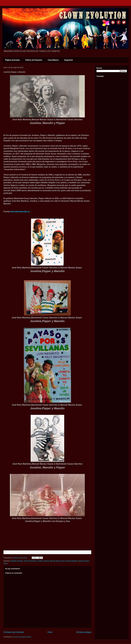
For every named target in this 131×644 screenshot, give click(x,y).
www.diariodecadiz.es (20, 212)
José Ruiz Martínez (30, 561)
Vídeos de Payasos (34, 60)
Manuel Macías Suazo (58, 561)
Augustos (69, 60)
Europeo (20, 561)
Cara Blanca (53, 60)
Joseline (40, 561)
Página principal (12, 60)
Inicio (50, 632)
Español (13, 561)
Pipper (6, 563)
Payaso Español (72, 561)
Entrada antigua (84, 632)
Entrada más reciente (14, 632)
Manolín (47, 561)
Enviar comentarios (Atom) (22, 637)
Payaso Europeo (84, 561)
